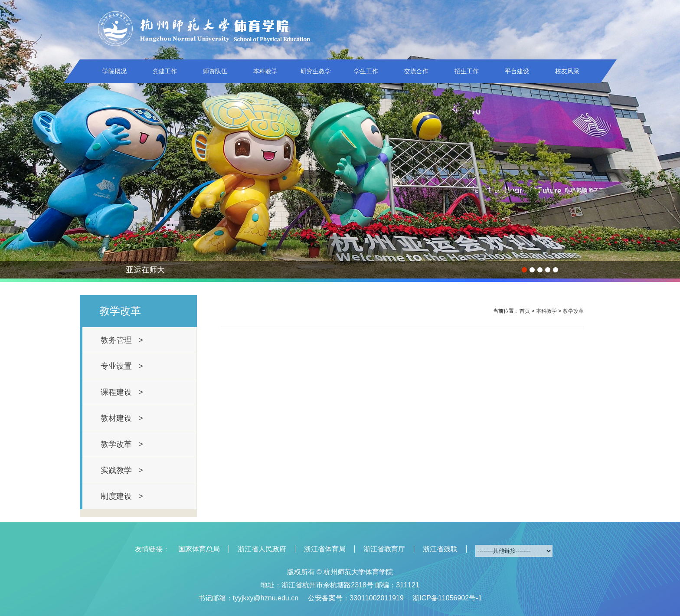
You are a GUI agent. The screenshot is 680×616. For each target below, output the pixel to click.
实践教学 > (122, 470)
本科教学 (265, 71)
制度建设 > (122, 496)
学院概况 (114, 71)
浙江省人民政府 (262, 549)
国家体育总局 (199, 549)
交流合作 (416, 71)
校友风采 (567, 71)
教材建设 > (122, 418)
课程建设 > (122, 392)
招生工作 (467, 71)
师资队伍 (215, 71)
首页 (525, 311)
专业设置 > (122, 366)
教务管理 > (122, 340)
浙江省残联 (440, 549)
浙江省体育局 (325, 549)
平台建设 (517, 71)
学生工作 (366, 71)
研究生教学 (316, 71)
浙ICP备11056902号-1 (447, 598)
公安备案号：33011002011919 (356, 598)
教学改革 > (122, 444)
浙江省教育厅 (384, 549)
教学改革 (573, 311)
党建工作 (165, 71)
